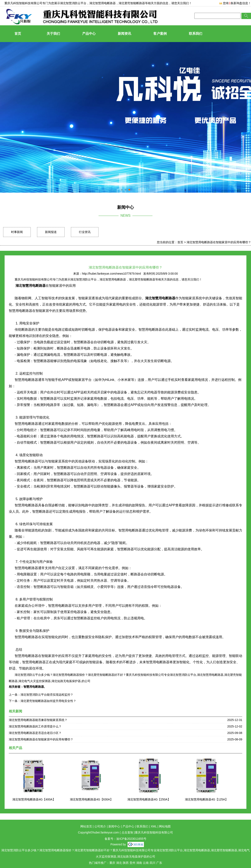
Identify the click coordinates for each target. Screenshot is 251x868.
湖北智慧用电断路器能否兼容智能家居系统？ (38, 720)
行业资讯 (85, 232)
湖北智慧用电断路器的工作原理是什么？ (35, 726)
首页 (18, 34)
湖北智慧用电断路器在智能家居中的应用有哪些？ (219, 242)
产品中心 (89, 34)
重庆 (112, 863)
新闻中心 (114, 826)
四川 (152, 863)
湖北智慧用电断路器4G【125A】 (206, 799)
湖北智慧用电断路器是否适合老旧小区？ (35, 733)
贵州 (132, 863)
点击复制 (127, 832)
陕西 (126, 863)
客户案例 (160, 34)
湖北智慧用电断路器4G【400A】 (34, 799)
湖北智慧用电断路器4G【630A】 (91, 799)
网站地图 (165, 826)
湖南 (139, 863)
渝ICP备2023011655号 (131, 839)
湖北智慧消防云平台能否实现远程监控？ (47, 695)
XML (154, 826)
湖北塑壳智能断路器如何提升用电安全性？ (48, 701)
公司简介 (100, 826)
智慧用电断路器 (34, 687)
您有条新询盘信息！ (235, 3)
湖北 (119, 863)
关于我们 (53, 34)
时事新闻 (17, 232)
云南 (146, 863)
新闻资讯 (124, 34)
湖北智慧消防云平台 (73, 3)
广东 (159, 863)
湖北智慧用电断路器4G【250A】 (149, 799)
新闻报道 (51, 232)
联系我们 (196, 34)
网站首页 (86, 826)
